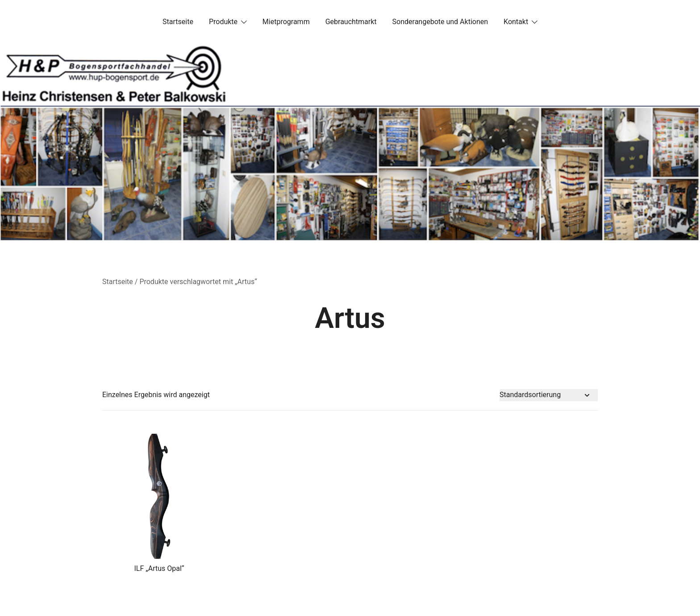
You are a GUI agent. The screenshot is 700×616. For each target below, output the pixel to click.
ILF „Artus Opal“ (159, 568)
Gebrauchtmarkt (351, 22)
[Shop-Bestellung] (549, 395)
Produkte (223, 22)
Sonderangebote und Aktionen (440, 22)
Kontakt (516, 22)
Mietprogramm (286, 22)
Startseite (178, 22)
